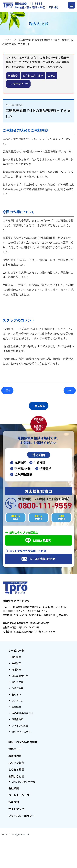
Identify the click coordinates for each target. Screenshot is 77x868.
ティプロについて (18, 84)
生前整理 (16, 663)
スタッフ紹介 (16, 763)
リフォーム (17, 701)
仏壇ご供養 (17, 688)
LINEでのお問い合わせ (23, 782)
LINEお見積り (38, 540)
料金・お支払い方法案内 (23, 742)
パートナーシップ (19, 795)
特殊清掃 (16, 669)
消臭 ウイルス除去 (21, 732)
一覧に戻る (39, 406)
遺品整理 (16, 657)
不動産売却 (17, 719)
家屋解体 (16, 707)
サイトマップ (16, 809)
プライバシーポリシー (22, 816)
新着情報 (13, 76)
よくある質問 (16, 769)
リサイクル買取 (20, 726)
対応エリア (15, 749)
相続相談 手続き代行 (22, 713)
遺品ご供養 (17, 682)
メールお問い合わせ (38, 559)
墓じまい (16, 694)
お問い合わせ (16, 776)
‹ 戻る (7, 390)
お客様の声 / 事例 (33, 76)
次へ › (70, 390)
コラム (52, 76)
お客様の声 (15, 756)
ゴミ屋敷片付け (20, 676)
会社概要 (14, 788)
